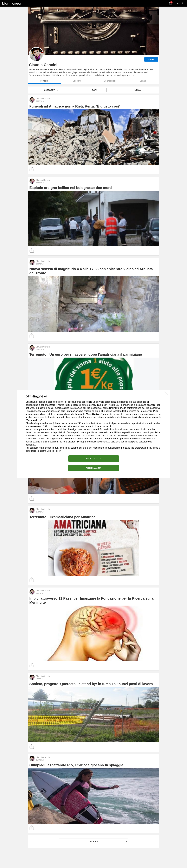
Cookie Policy (54, 451)
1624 (118, 405)
